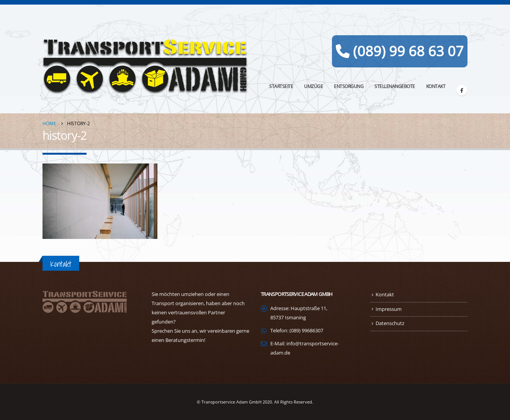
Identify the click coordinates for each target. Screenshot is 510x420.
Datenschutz (390, 323)
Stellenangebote (395, 86)
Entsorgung (349, 86)
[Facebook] (462, 90)
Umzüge (313, 86)
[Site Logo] (146, 67)
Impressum (389, 309)
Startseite (281, 86)
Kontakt (436, 86)
